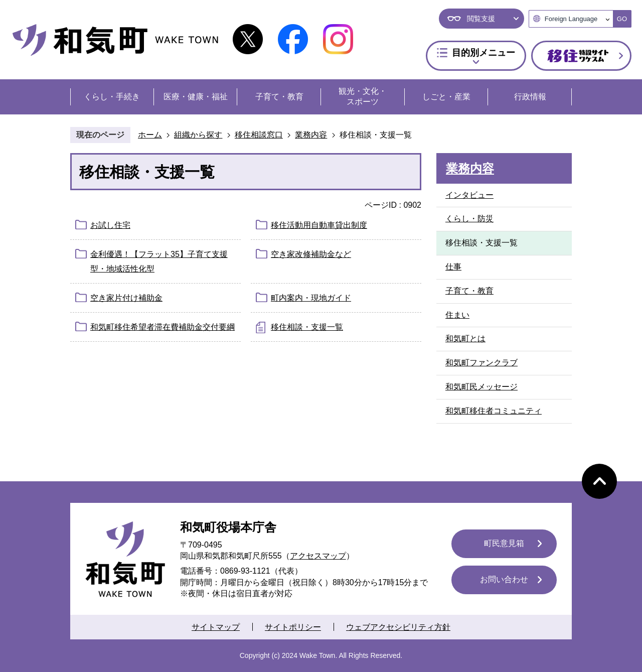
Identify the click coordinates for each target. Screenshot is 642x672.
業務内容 (311, 135)
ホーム (150, 135)
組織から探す (198, 135)
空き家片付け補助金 (126, 298)
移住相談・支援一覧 (307, 327)
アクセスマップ (318, 556)
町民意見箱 (504, 543)
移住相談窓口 (259, 135)
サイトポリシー (293, 627)
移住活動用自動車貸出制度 (319, 225)
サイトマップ (216, 627)
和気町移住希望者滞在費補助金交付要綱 (163, 327)
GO (622, 19)
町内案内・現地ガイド (311, 298)
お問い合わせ (504, 579)
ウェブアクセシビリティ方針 (398, 627)
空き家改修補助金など (311, 254)
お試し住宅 (110, 225)
